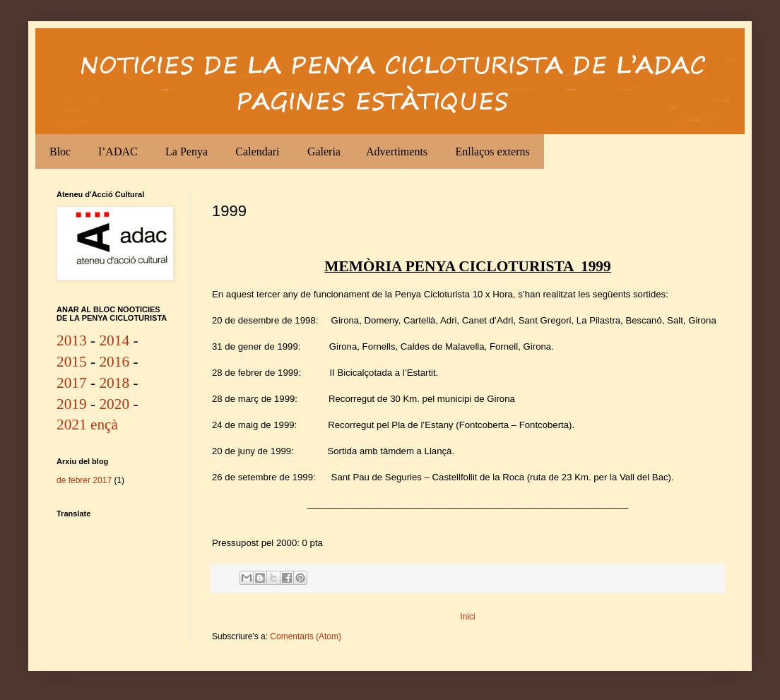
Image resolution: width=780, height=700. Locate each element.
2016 (114, 362)
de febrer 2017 (84, 480)
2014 (114, 340)
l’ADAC (118, 152)
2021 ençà (87, 425)
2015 (72, 362)
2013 (72, 340)
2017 (72, 383)
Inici (467, 617)
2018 (114, 383)
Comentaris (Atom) (306, 636)
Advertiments (397, 152)
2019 (72, 404)
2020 (114, 404)
